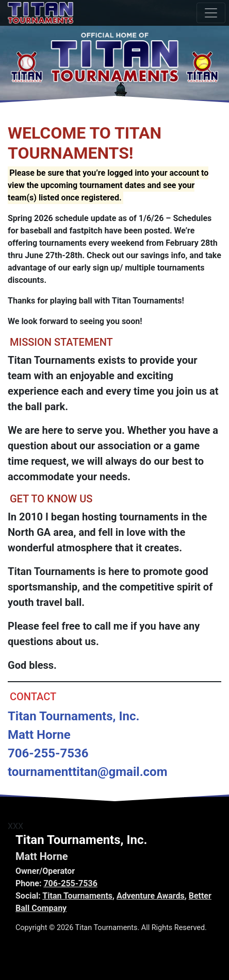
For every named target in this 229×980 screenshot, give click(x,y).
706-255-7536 (70, 883)
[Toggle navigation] (211, 13)
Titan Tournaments (77, 896)
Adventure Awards (151, 896)
